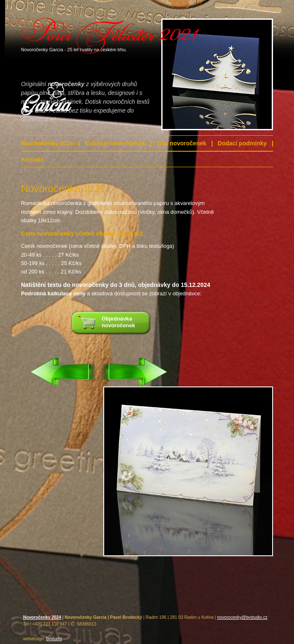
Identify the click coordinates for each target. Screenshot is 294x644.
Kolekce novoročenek (115, 143)
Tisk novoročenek (181, 143)
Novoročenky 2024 (47, 143)
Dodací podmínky (242, 143)
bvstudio (54, 639)
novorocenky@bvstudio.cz (242, 617)
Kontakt (32, 160)
